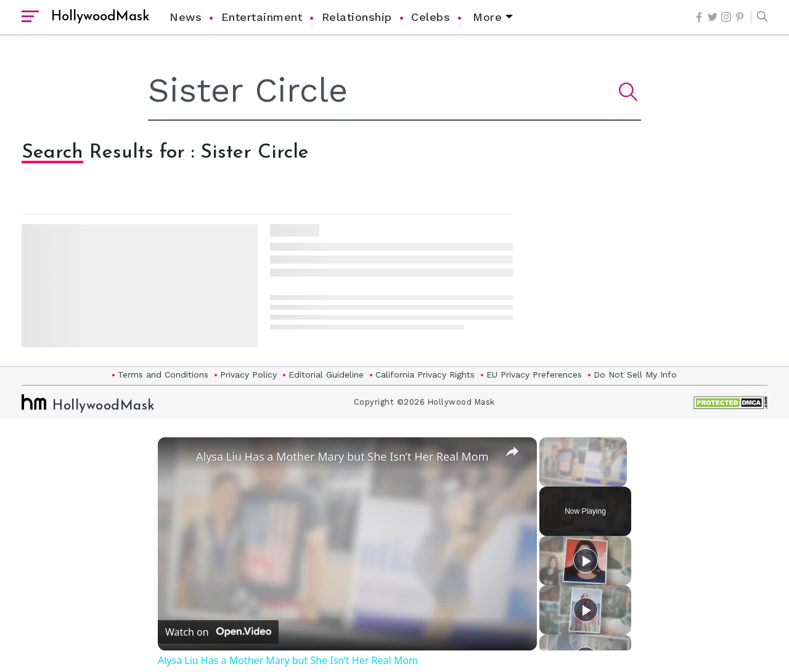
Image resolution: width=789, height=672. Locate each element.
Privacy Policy (248, 374)
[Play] (586, 561)
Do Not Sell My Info (635, 374)
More (487, 17)
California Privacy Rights (425, 374)
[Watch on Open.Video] (218, 632)
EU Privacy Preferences (534, 374)
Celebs (431, 17)
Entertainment (262, 17)
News (186, 17)
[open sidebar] (30, 17)
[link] (178, 457)
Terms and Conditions (163, 374)
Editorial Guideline (326, 374)
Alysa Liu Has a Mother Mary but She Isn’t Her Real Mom (342, 456)
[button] (759, 17)
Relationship (357, 17)
